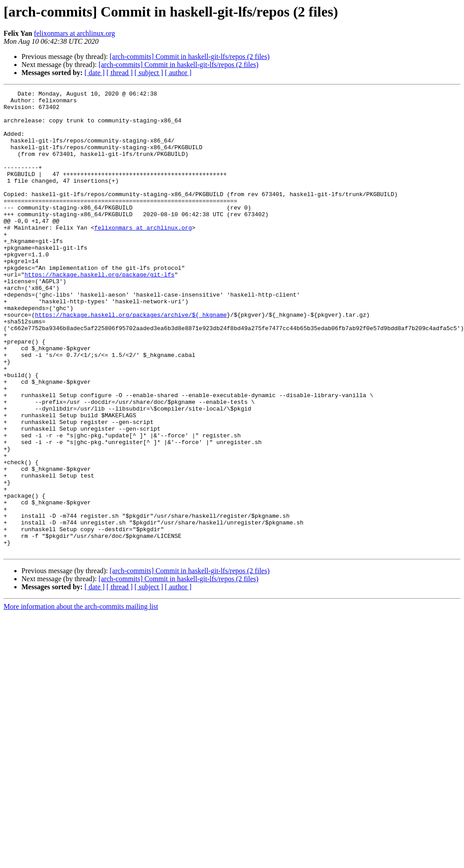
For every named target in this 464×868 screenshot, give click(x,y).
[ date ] (95, 73)
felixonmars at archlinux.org (74, 33)
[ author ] (178, 73)
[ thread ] (120, 73)
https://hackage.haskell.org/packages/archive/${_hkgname (131, 360)
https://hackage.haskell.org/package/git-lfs (99, 312)
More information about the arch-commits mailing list (81, 699)
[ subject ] (149, 73)
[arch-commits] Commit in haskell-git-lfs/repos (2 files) (190, 57)
